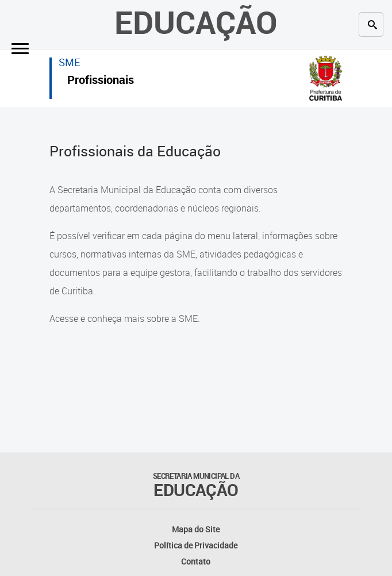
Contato (196, 561)
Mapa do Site (196, 529)
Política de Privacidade (196, 545)
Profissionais (101, 81)
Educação (196, 22)
